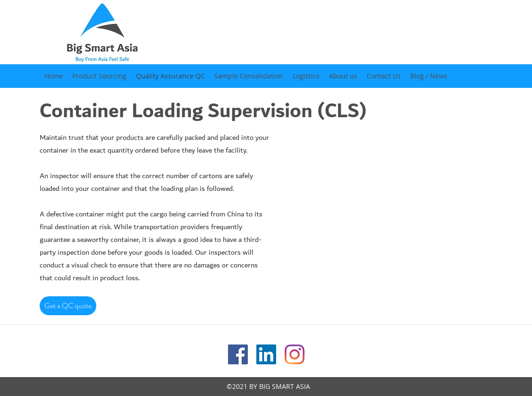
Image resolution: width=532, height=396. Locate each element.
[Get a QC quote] (68, 306)
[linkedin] (266, 354)
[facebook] (238, 354)
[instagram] (295, 354)
